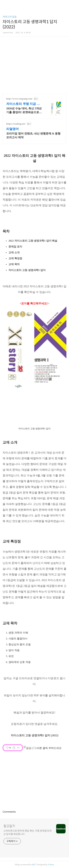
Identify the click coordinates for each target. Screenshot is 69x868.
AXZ (34, 865)
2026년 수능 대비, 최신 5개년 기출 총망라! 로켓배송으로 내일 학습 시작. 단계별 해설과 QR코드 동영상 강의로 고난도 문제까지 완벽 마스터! (24, 111)
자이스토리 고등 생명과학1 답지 (27, 270)
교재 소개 (14, 252)
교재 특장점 (15, 258)
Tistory (51, 865)
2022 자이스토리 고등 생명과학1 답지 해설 (33, 241)
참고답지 (9, 826)
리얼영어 (12, 129)
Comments (9, 812)
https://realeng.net (16, 124)
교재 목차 (14, 264)
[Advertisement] (34, 780)
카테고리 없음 (10, 17)
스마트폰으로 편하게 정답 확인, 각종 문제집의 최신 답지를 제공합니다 (28, 832)
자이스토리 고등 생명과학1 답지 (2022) (35, 735)
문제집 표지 (15, 247)
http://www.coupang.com (19, 99)
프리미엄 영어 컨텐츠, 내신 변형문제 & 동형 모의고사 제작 (33, 135)
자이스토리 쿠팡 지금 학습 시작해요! (23, 104)
